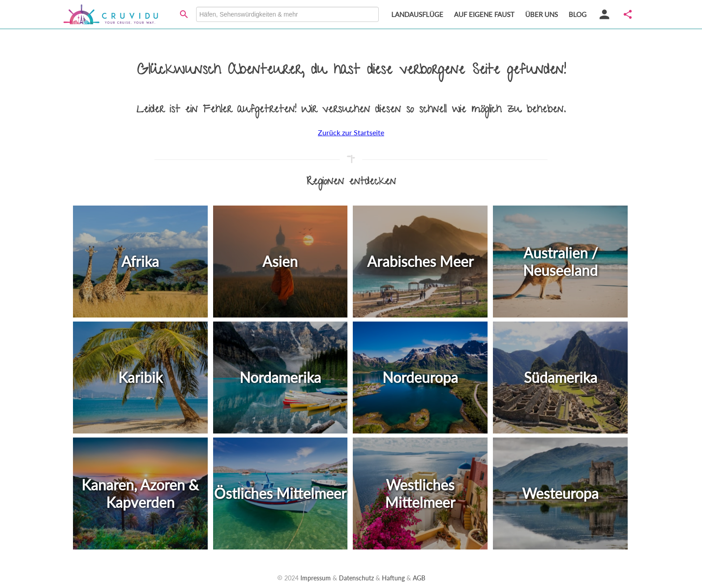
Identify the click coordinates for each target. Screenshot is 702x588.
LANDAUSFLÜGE (417, 14)
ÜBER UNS (541, 14)
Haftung (393, 578)
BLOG (578, 14)
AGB (419, 578)
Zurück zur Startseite (351, 132)
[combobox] (287, 14)
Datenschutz (356, 578)
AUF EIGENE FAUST (484, 14)
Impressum (316, 578)
